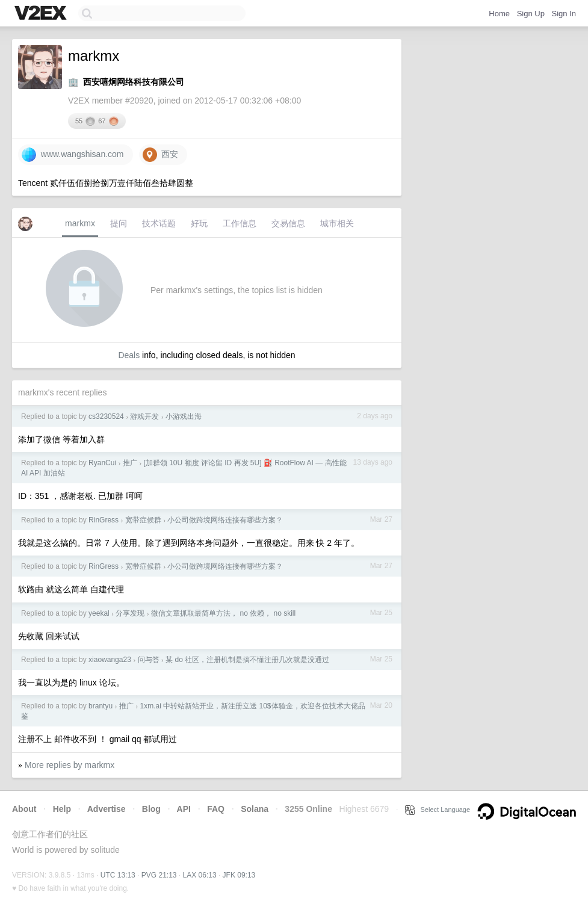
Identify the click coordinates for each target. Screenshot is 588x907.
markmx (80, 223)
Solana (255, 809)
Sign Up (531, 14)
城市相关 (337, 223)
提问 (119, 223)
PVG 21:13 (159, 875)
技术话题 (159, 223)
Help (62, 809)
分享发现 (130, 613)
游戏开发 (144, 416)
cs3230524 (106, 416)
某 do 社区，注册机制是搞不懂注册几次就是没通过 (247, 660)
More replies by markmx (70, 765)
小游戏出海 (184, 416)
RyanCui (102, 463)
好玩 (199, 223)
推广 (130, 463)
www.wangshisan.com (73, 155)
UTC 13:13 (118, 875)
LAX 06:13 (200, 875)
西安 (161, 155)
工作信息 (240, 223)
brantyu (101, 706)
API (184, 809)
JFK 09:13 (239, 875)
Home (499, 14)
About (24, 809)
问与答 (149, 660)
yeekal (99, 613)
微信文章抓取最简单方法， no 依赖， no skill (223, 613)
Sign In (564, 14)
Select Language (438, 809)
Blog (151, 809)
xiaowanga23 (110, 660)
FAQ (216, 809)
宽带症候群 (143, 520)
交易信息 (288, 223)
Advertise (107, 809)
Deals (129, 355)
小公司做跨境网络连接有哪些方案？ (225, 520)
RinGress (104, 520)
